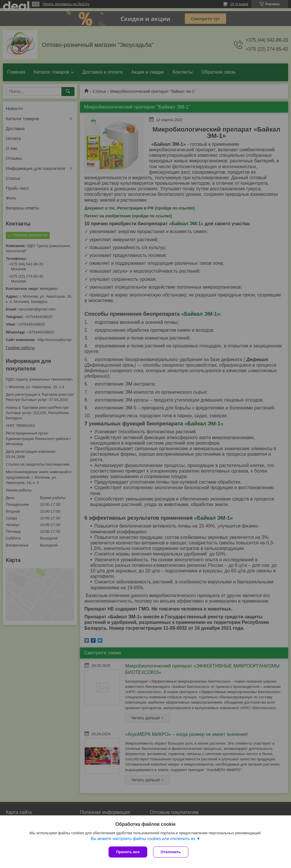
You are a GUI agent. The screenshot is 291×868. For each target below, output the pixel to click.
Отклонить (171, 852)
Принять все (128, 852)
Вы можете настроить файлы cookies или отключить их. (143, 839)
